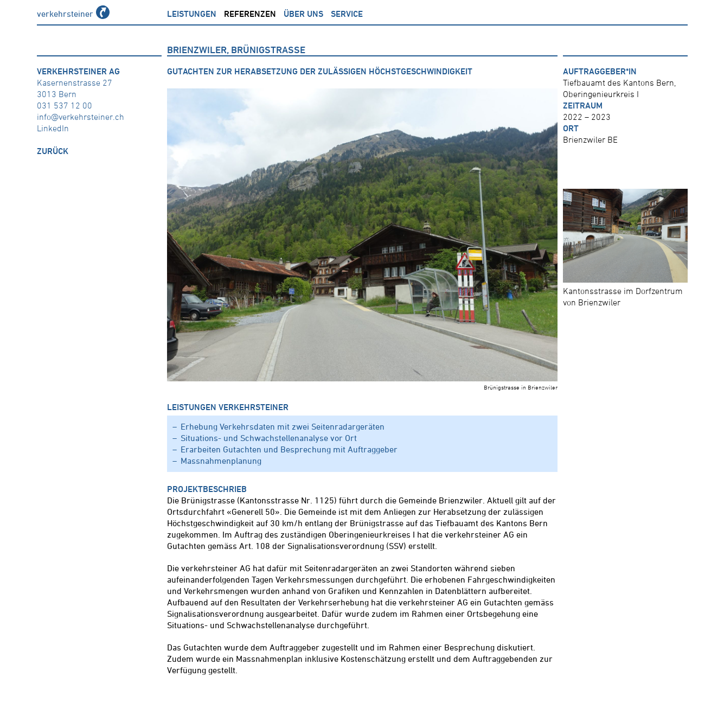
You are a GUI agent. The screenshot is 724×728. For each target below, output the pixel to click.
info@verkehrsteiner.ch (81, 117)
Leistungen (192, 14)
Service (347, 14)
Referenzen (250, 14)
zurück (53, 151)
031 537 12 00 (65, 105)
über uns (303, 14)
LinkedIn (53, 128)
